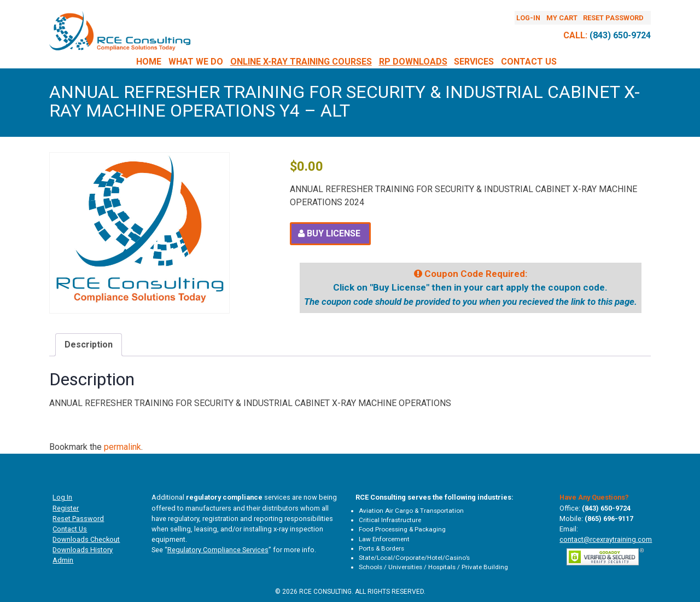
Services (474, 62)
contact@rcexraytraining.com (606, 539)
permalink (122, 447)
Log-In (528, 18)
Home (149, 62)
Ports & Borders (381, 548)
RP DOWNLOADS (413, 62)
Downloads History (83, 550)
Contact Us (529, 62)
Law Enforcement (384, 539)
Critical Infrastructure (390, 520)
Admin (63, 560)
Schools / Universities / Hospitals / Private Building (433, 567)
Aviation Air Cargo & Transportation (411, 511)
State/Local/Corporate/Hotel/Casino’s (414, 558)
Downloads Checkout (86, 539)
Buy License (334, 233)
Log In (62, 497)
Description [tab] (89, 345)
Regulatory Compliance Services (218, 550)
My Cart (562, 18)
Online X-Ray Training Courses (301, 62)
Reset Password (613, 18)
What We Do (196, 62)
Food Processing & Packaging (402, 529)
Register (66, 508)
